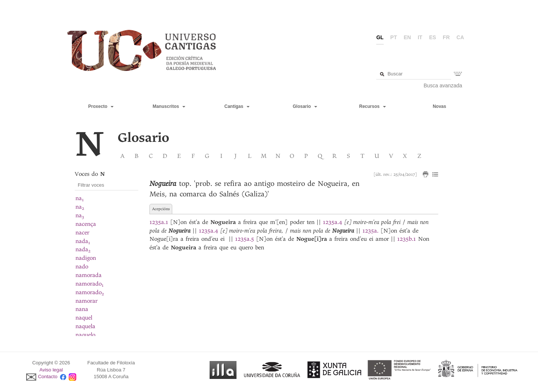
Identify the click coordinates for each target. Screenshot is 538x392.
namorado (89, 284)
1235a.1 (159, 222)
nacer (82, 233)
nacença (86, 224)
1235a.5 (245, 239)
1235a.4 (333, 222)
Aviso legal (51, 370)
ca (460, 37)
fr (446, 37)
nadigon (86, 258)
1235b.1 (406, 239)
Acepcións (161, 209)
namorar (86, 301)
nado (82, 267)
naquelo (85, 335)
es (432, 37)
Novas (439, 106)
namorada (89, 275)
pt (394, 37)
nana (82, 309)
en (407, 37)
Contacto (48, 377)
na (80, 198)
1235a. (370, 231)
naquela (85, 326)
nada (83, 241)
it (420, 37)
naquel (84, 318)
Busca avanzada (443, 85)
